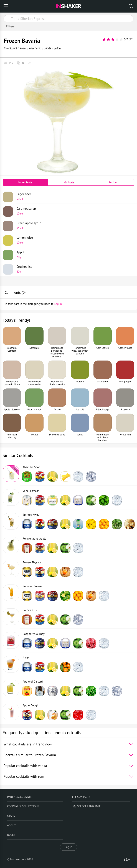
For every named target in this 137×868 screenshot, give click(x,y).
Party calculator (19, 797)
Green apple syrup (74, 225)
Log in (68, 847)
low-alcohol (10, 48)
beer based (35, 48)
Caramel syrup (74, 211)
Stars (11, 816)
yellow (57, 48)
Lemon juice (74, 240)
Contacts (81, 797)
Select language (86, 806)
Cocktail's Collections (23, 806)
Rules (11, 835)
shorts (48, 48)
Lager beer (74, 196)
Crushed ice (74, 269)
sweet (23, 48)
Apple (74, 254)
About (12, 825)
